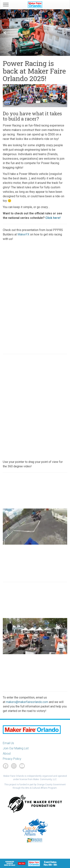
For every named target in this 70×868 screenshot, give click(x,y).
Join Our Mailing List (16, 748)
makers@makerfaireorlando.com (27, 702)
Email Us (8, 743)
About (7, 754)
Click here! (53, 218)
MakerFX (23, 234)
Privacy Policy (12, 759)
